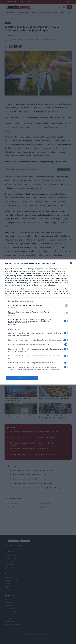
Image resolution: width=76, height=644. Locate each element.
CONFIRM (22, 378)
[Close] (72, 264)
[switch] (66, 305)
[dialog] (38, 322)
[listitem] (38, 301)
